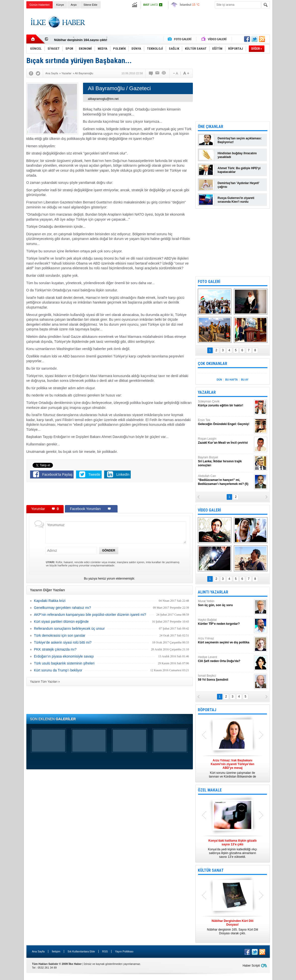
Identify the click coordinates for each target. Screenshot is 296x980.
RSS (105, 951)
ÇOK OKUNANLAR (212, 364)
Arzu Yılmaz (225, 641)
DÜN (219, 380)
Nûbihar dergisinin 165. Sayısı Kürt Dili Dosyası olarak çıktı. (233, 927)
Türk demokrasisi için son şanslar (60, 635)
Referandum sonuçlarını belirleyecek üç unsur (69, 628)
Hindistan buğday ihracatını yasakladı (237, 155)
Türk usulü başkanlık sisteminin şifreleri (64, 663)
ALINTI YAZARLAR (213, 592)
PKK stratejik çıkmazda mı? (55, 649)
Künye (60, 5)
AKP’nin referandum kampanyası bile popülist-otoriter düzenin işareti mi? (90, 615)
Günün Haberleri (40, 5)
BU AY (245, 380)
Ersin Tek (225, 422)
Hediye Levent (225, 659)
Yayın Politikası (124, 951)
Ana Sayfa (38, 951)
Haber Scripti (251, 966)
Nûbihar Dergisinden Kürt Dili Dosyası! (84, 39)
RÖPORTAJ (207, 710)
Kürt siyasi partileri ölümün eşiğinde (61, 622)
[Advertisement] (179, 22)
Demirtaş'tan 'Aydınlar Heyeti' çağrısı (239, 185)
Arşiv (74, 5)
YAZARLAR (207, 392)
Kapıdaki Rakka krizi (50, 601)
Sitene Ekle (90, 5)
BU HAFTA (231, 380)
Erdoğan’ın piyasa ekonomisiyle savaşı (64, 656)
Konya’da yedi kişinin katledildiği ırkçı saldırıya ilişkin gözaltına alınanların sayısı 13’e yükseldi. (233, 849)
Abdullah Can (225, 480)
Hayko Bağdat (225, 622)
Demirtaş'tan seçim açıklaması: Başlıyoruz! (240, 140)
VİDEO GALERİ (209, 510)
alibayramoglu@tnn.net (103, 99)
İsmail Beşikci (225, 678)
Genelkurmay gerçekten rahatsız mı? (63, 608)
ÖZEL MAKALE (210, 790)
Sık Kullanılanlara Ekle (81, 951)
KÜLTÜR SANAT (211, 870)
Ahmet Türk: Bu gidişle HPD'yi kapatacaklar (239, 170)
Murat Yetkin (225, 603)
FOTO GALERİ (209, 282)
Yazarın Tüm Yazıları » (45, 682)
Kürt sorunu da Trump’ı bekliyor (58, 670)
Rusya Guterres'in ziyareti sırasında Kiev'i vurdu (236, 200)
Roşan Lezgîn (225, 441)
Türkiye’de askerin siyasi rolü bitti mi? (63, 642)
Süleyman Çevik (225, 404)
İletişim (56, 951)
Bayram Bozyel (225, 461)
